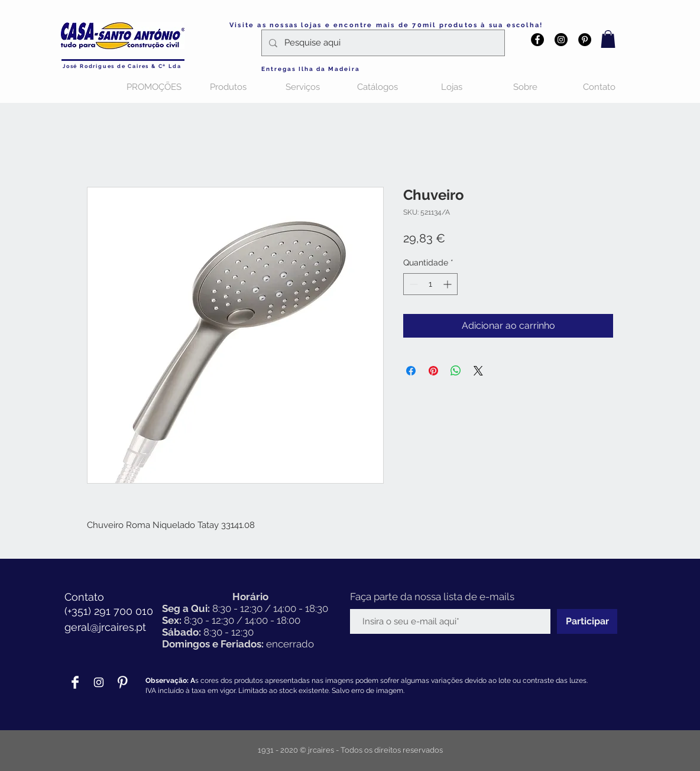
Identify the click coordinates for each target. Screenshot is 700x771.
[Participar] (587, 621)
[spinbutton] (430, 284)
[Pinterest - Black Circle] (585, 40)
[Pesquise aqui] (382, 43)
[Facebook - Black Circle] (537, 40)
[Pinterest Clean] (122, 682)
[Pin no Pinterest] (433, 371)
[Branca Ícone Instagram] (99, 682)
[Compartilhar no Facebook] (411, 371)
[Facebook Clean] (75, 682)
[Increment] (448, 284)
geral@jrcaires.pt (105, 627)
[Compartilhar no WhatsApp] (456, 371)
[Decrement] (412, 284)
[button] (608, 39)
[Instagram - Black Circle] (561, 40)
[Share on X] (478, 371)
